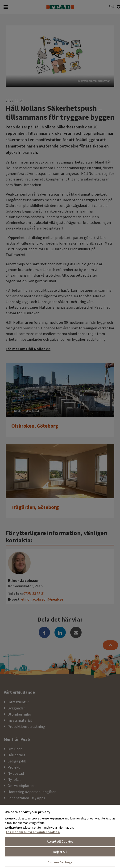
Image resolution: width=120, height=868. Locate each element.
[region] (60, 836)
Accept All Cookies (60, 841)
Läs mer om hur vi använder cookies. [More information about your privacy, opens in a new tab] (33, 832)
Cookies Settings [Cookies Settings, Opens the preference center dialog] (60, 862)
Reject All (60, 852)
